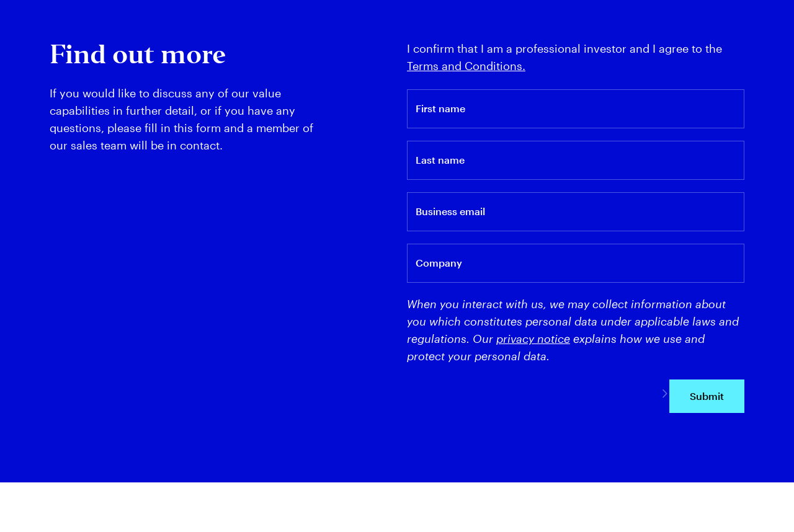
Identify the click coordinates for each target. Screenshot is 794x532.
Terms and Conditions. (466, 66)
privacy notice (533, 339)
